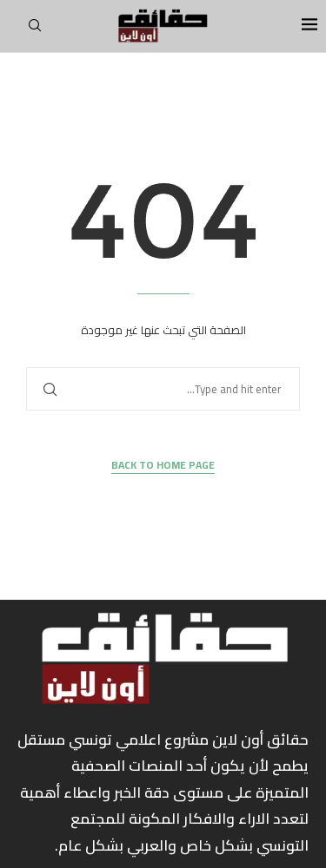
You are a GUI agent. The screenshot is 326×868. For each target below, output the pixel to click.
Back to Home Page (163, 466)
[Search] (35, 30)
